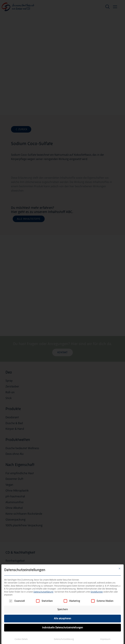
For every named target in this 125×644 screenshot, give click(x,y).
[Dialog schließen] (120, 569)
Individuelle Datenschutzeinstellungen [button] (62, 628)
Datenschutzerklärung (43, 592)
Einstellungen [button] (97, 592)
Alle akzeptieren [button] (62, 618)
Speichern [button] (63, 609)
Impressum (105, 639)
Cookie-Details (21, 639)
